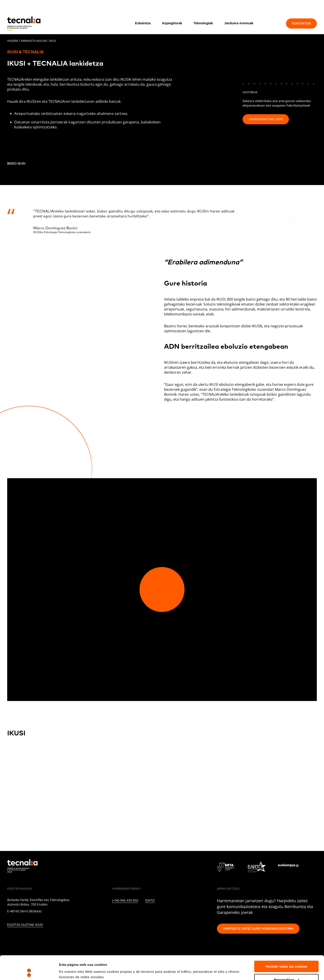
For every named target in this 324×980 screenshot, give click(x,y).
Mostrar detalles (72, 965)
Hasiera (13, 41)
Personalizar (287, 956)
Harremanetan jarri (266, 119)
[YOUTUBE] (152, 913)
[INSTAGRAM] (133, 913)
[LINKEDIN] (113, 913)
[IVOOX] (172, 913)
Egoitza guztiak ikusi (25, 925)
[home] (24, 23)
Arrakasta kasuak (34, 41)
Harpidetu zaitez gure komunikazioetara (258, 928)
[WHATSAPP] (181, 913)
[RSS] (162, 913)
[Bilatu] (272, 23)
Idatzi (150, 901)
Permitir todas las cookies (286, 943)
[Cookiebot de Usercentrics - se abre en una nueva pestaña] (29, 971)
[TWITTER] (123, 913)
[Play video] (162, 589)
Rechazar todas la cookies (286, 969)
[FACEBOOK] (143, 913)
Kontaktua (301, 23)
